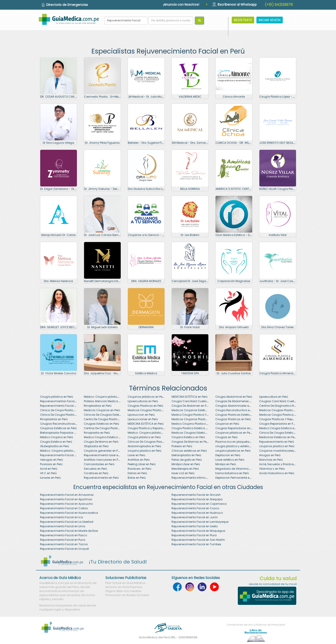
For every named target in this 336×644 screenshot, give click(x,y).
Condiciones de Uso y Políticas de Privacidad (256, 625)
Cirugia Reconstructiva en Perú (236, 410)
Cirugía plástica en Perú (57, 397)
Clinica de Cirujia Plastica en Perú (63, 410)
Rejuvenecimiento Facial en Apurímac (66, 499)
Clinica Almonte (234, 97)
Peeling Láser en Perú (142, 464)
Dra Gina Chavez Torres (278, 327)
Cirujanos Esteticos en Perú (58, 428)
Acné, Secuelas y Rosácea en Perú (283, 464)
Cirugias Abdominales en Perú (236, 406)
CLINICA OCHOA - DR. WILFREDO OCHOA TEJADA (247, 143)
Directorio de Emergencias (67, 5)
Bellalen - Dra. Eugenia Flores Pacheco (154, 143)
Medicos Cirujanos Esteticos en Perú (196, 410)
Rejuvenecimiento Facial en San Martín (198, 540)
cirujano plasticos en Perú (233, 451)
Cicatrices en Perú (96, 473)
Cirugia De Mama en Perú (101, 442)
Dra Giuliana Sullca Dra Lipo (147, 189)
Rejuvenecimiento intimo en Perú (194, 478)
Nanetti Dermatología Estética (105, 281)
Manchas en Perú (271, 460)
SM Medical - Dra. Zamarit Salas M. (196, 143)
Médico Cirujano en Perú (57, 437)
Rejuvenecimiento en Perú (277, 442)
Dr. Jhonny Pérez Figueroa (102, 143)
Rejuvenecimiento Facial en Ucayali (65, 549)
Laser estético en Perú (230, 460)
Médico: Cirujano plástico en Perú (107, 397)
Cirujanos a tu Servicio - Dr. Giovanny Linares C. (161, 235)
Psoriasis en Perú (51, 464)
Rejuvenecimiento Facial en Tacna (64, 544)
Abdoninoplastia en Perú (144, 446)
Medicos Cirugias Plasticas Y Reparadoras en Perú (162, 410)
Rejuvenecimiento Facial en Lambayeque (200, 522)
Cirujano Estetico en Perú (188, 437)
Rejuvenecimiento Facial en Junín (195, 517)
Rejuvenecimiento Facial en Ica (61, 517)
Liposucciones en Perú (143, 419)
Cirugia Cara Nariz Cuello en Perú (194, 401)
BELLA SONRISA (190, 189)
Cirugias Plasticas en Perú (145, 406)
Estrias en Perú (137, 473)
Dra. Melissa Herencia (58, 281)
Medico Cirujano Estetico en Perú (106, 437)
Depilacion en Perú (228, 455)
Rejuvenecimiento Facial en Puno (63, 540)
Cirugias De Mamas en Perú (190, 442)
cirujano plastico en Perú (145, 451)
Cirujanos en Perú (227, 424)
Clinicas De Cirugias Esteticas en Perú (110, 415)
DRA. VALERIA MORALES (146, 281)
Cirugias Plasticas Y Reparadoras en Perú (288, 419)
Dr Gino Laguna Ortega (58, 143)
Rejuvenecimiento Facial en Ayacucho (66, 504)
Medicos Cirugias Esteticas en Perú (195, 433)
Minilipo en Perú (226, 464)
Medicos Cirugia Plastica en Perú (281, 415)
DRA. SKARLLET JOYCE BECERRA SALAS (65, 327)
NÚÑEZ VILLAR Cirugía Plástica (279, 189)
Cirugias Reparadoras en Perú (236, 428)
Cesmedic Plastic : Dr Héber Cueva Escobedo (115, 97)
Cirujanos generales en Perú (103, 451)
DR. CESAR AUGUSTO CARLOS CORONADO (68, 97)
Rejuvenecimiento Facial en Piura (194, 535)
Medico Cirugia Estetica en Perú (281, 428)
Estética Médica (146, 373)
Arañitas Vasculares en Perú (103, 460)
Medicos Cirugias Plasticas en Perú (283, 410)
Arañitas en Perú (139, 460)
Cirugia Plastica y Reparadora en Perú (154, 428)
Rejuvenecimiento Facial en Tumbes (196, 544)
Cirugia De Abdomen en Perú (191, 406)
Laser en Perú (136, 455)
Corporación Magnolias (234, 281)
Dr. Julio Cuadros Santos (234, 373)
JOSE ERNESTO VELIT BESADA (278, 143)
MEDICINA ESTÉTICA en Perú (189, 397)
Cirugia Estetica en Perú (56, 442)
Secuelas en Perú (95, 469)
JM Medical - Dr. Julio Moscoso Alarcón (155, 97)
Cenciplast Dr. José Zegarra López (195, 281)
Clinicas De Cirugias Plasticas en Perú (154, 442)
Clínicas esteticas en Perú (189, 451)
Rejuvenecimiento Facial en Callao (64, 508)
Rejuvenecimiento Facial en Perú (62, 406)
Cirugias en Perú (226, 437)
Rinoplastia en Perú (97, 433)
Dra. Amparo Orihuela (234, 327)
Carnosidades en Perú (99, 464)
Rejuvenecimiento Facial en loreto (195, 526)
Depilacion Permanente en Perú (236, 478)
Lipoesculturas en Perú (143, 401)
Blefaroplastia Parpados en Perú (62, 433)
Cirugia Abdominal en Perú (234, 397)
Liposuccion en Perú (141, 415)
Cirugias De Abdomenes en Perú (237, 401)
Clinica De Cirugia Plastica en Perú (63, 415)
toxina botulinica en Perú (232, 473)
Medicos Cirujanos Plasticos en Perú (196, 419)
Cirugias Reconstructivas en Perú (63, 424)
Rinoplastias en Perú (98, 406)
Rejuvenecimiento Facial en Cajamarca (199, 504)
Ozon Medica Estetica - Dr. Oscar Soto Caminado (249, 235)
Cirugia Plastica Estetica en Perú (193, 428)
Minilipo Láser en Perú (186, 464)
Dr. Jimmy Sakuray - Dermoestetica (108, 189)
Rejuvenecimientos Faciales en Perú (64, 401)
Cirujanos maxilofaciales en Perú (282, 451)
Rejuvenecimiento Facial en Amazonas (67, 495)
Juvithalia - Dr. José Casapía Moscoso (286, 281)
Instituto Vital (278, 235)
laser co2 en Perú (183, 473)
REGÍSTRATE (243, 20)
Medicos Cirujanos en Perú (102, 410)
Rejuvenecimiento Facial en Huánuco (197, 513)
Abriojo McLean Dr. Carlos (58, 235)
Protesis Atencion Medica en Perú (106, 401)
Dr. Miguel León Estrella (102, 327)
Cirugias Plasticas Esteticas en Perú (240, 415)
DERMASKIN (146, 327)
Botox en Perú (137, 478)
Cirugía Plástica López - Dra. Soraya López (288, 97)
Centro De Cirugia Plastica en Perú (107, 419)
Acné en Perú (49, 469)
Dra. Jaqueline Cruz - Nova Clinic (107, 373)
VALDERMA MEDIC (190, 97)
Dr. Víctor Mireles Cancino (59, 373)
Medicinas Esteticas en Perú (278, 437)
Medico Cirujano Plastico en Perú (194, 424)
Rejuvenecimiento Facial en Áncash (196, 495)
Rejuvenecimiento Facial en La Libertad (67, 522)
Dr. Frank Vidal (190, 327)
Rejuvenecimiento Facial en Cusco (195, 508)
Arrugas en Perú (270, 455)
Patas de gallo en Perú (187, 460)
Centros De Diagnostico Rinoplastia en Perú (289, 406)
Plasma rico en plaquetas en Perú (238, 442)
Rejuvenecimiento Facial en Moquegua (198, 531)
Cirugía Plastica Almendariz (279, 373)
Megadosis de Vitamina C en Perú (239, 469)
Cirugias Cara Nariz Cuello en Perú (283, 401)
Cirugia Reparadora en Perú (278, 424)
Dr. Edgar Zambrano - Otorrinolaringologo (69, 189)
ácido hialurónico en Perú (277, 473)
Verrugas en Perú (51, 460)
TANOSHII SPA (190, 373)
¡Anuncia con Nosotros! (181, 4)
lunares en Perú (50, 478)
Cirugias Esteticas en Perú (101, 424)
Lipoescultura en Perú (274, 397)
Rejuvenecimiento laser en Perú (105, 455)
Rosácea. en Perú (139, 469)
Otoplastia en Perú (96, 446)
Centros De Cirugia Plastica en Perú (108, 428)
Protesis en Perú (182, 446)
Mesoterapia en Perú (185, 469)
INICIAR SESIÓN (270, 20)
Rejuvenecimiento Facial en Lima (63, 526)
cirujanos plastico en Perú (277, 446)
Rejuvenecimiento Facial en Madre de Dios (69, 531)
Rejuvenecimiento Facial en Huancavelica (69, 513)
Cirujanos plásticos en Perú (146, 397)
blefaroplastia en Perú (186, 455)
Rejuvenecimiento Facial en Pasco (63, 535)
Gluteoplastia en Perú (55, 446)
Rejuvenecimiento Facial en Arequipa (197, 499)
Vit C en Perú (48, 473)
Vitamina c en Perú (272, 469)
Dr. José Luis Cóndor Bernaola (105, 235)
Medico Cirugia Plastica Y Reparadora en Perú (203, 415)
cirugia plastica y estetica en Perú (238, 446)
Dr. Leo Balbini (190, 235)
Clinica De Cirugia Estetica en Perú (283, 433)
